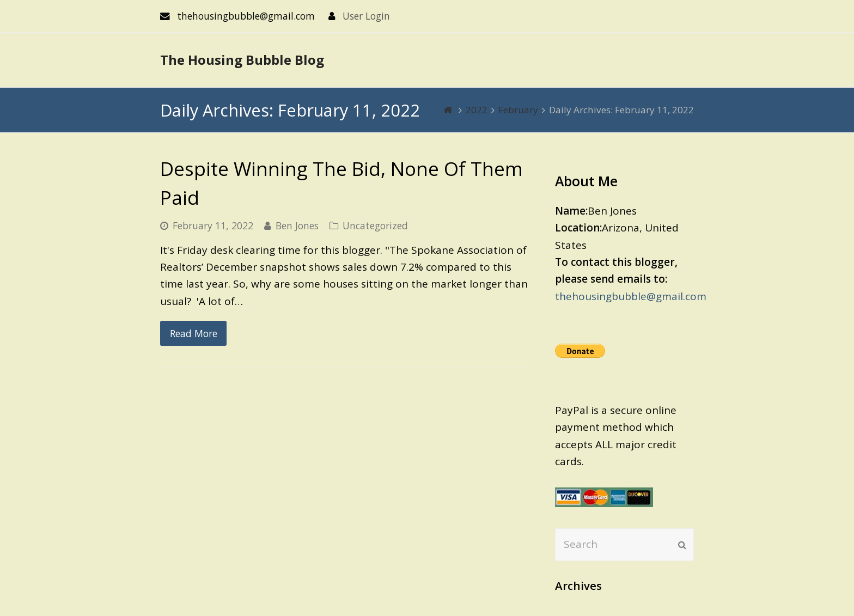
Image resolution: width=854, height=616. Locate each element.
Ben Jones (297, 225)
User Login (366, 16)
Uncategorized (375, 225)
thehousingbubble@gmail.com (631, 296)
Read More (194, 333)
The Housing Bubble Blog (242, 60)
